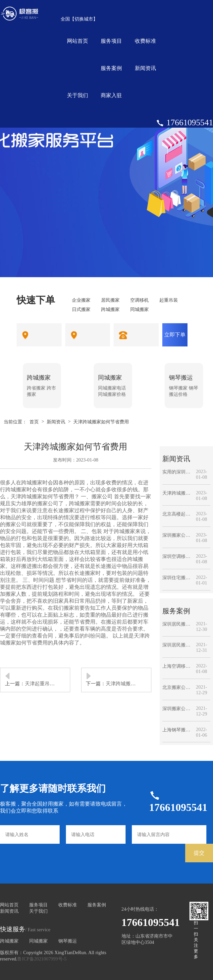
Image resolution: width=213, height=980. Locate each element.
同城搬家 (38, 941)
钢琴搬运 (68, 941)
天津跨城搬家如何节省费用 (101, 422)
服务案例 (111, 68)
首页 (34, 422)
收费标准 (145, 41)
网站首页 (78, 41)
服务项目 (111, 41)
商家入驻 (111, 95)
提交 (199, 853)
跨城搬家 (9, 941)
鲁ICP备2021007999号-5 (42, 959)
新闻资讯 (145, 68)
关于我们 (78, 95)
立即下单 (175, 335)
